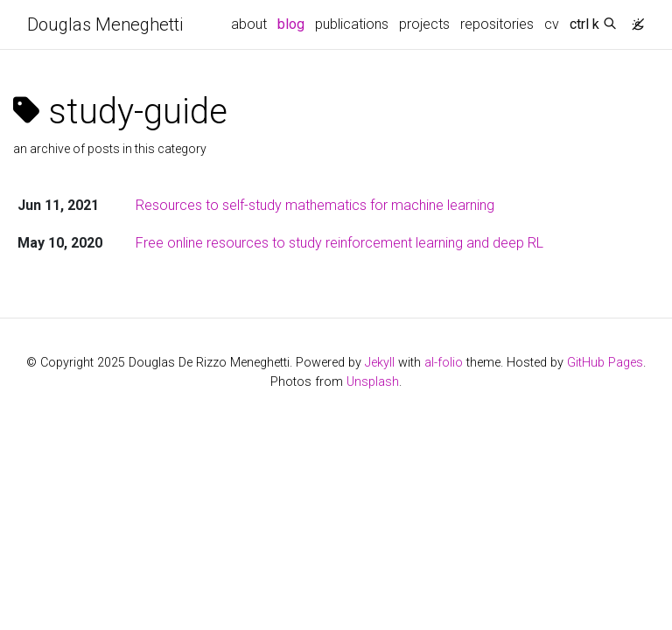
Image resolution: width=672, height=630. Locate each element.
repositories (497, 24)
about (249, 24)
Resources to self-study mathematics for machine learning (315, 205)
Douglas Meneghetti (105, 24)
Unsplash (373, 382)
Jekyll (380, 363)
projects (424, 24)
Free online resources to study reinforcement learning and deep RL (339, 243)
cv (552, 24)
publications (352, 24)
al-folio (444, 363)
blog (291, 24)
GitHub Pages (605, 363)
